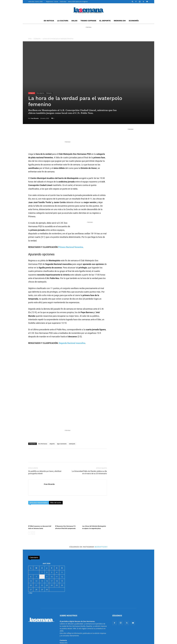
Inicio (30, 39)
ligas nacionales (62, 417)
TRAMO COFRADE (88, 21)
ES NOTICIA (49, 21)
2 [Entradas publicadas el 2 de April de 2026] (47, 546)
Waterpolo (49, 93)
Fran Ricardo (35, 118)
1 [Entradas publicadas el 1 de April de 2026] (42, 546)
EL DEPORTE (105, 21)
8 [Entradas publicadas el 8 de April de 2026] (42, 550)
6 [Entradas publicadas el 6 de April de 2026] (31, 550)
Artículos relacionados (39, 476)
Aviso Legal (93, 642)
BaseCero (72, 642)
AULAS (74, 21)
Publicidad (63, 2)
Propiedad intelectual (120, 642)
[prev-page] (30, 507)
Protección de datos (105, 642)
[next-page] (33, 507)
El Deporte (37, 39)
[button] (133, 2)
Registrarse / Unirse (52, 2)
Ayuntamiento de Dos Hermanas (139, 642)
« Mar (30, 567)
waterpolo (72, 417)
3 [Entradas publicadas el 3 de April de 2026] (52, 546)
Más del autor (56, 476)
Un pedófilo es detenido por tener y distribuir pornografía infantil (45, 446)
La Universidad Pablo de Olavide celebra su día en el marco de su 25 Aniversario (89, 446)
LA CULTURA (63, 21)
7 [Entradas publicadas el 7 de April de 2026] (36, 550)
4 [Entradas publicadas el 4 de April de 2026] (57, 546)
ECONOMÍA (134, 21)
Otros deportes (40, 93)
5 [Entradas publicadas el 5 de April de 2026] (62, 546)
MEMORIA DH (120, 21)
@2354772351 (101, 521)
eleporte (52, 417)
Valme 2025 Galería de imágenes (78, 2)
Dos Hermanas (43, 417)
